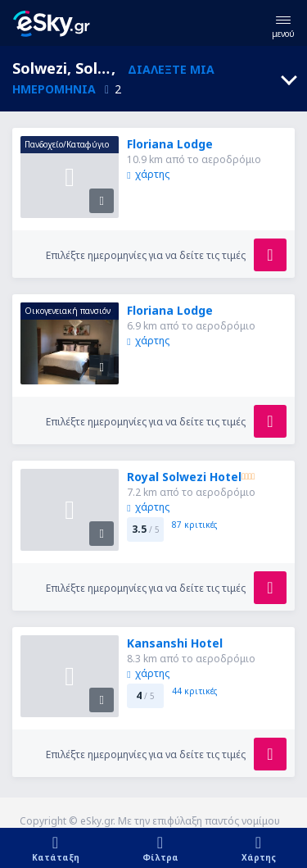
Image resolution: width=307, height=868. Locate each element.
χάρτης (148, 174)
